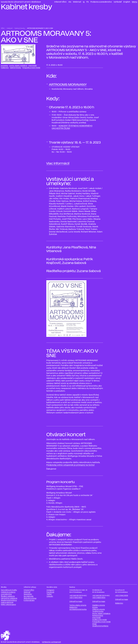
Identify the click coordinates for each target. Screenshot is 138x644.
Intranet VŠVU (60, 2)
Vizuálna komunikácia (100, 626)
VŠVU (3, 28)
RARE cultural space (8, 605)
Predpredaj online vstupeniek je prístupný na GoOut (70, 465)
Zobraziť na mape (76, 602)
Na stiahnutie (29, 596)
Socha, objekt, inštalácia (18, 66)
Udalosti (10, 28)
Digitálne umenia (99, 605)
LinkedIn (50, 596)
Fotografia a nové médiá (31, 68)
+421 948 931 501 (76, 596)
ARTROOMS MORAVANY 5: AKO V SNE (40, 28)
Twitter (49, 594)
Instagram (50, 590)
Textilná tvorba (98, 612)
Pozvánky (4, 66)
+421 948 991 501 (98, 596)
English (127, 2)
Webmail (77, 2)
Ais (70, 2)
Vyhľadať (118, 2)
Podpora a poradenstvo (101, 2)
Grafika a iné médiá (99, 620)
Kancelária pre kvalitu (9, 590)
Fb (88, 2)
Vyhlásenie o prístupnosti (51, 642)
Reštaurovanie (98, 616)
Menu (135, 2)
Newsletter (28, 594)
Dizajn (95, 624)
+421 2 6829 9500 (99, 598)
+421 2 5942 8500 (76, 598)
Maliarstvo (5, 68)
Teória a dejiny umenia (78, 605)
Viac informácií (58, 164)
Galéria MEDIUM (7, 603)
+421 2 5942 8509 (122, 596)
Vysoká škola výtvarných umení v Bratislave (21, 2)
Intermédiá (33, 66)
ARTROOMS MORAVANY (68, 85)
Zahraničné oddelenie (9, 598)
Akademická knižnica (9, 600)
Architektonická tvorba (78, 609)
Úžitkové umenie (99, 609)
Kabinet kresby (20, 28)
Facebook (50, 592)
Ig (84, 2)
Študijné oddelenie (8, 596)
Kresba (95, 607)
